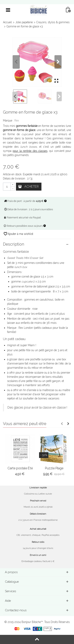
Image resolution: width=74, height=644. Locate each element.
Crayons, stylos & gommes (53, 22)
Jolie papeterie (24, 22)
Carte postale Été (20, 468)
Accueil (7, 22)
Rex (17, 121)
